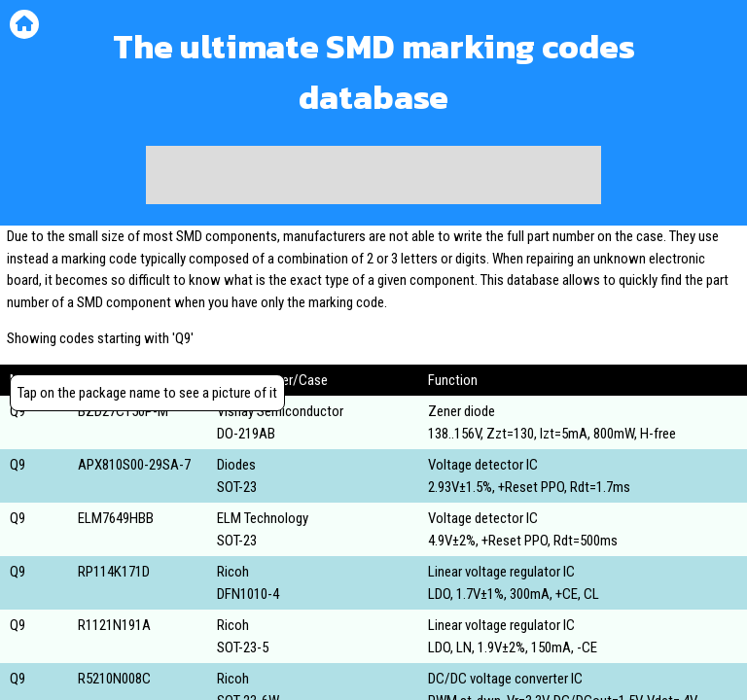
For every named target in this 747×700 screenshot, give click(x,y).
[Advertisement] (373, 175)
